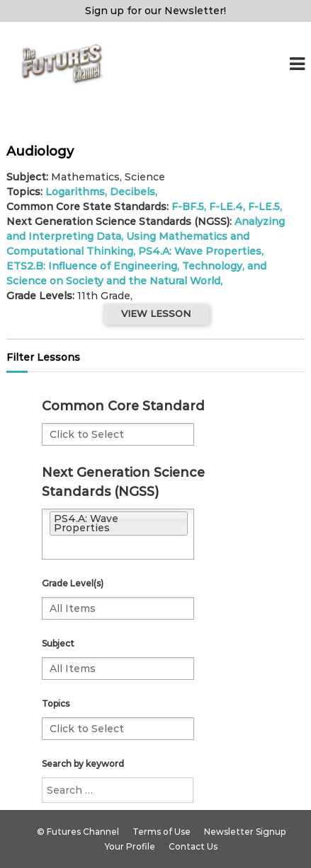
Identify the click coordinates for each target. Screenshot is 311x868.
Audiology (40, 151)
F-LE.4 (226, 207)
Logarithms (75, 192)
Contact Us (193, 846)
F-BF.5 (188, 207)
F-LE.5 (264, 207)
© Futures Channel (78, 832)
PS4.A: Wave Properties (200, 251)
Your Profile (130, 846)
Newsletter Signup (245, 832)
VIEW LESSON (156, 313)
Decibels (132, 192)
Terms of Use (162, 832)
